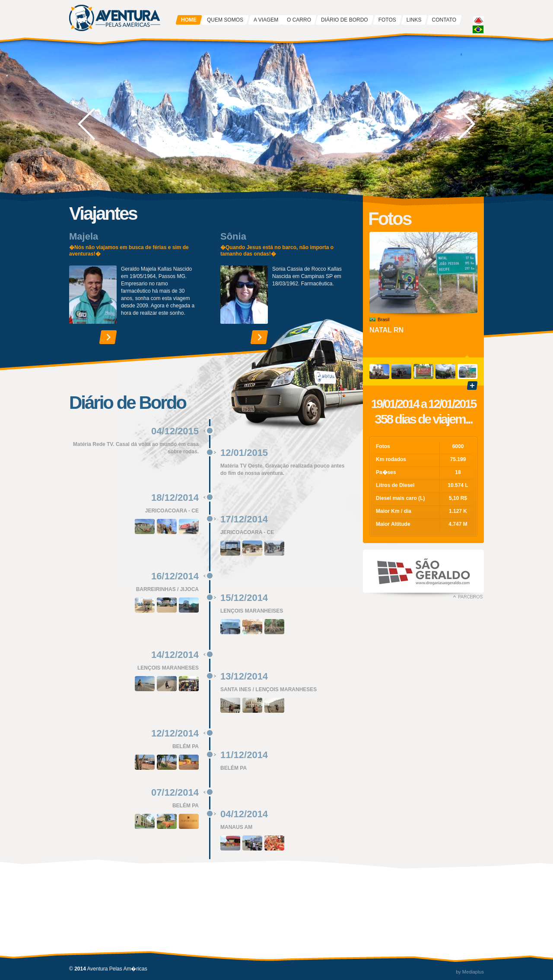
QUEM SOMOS (225, 20)
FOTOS (387, 20)
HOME (189, 20)
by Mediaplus (470, 972)
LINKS (414, 20)
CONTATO (444, 20)
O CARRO (299, 20)
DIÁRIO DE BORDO (345, 20)
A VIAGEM (266, 20)
